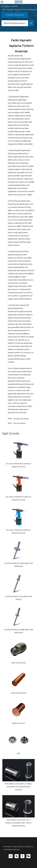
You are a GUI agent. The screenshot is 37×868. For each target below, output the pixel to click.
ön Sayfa (5, 6)
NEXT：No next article (17, 423)
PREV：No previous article (18, 419)
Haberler (14, 6)
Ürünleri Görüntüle (15, 15)
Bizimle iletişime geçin (19, 23)
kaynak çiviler (24, 157)
